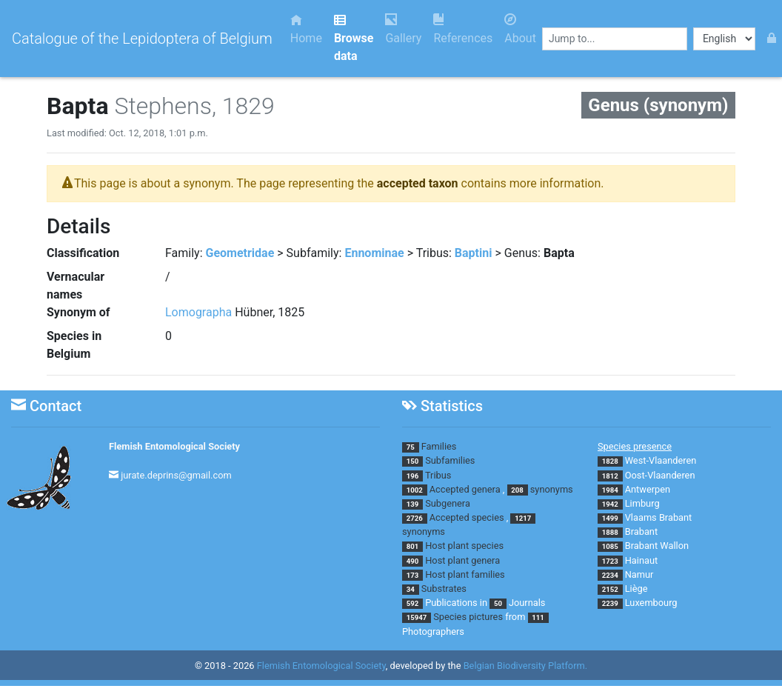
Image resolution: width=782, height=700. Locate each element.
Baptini (474, 253)
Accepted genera (465, 489)
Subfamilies (450, 460)
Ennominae (374, 253)
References (463, 29)
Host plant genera (462, 560)
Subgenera (448, 503)
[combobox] (615, 39)
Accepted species (467, 517)
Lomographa (198, 312)
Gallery (403, 29)
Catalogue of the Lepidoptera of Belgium (142, 39)
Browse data (354, 38)
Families (439, 446)
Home (306, 29)
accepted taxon (418, 183)
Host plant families (465, 574)
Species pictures (468, 617)
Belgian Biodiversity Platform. (525, 666)
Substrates (444, 589)
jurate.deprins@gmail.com (176, 475)
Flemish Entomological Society (174, 446)
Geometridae (240, 253)
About (520, 29)
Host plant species (464, 546)
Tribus (438, 475)
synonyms (552, 489)
